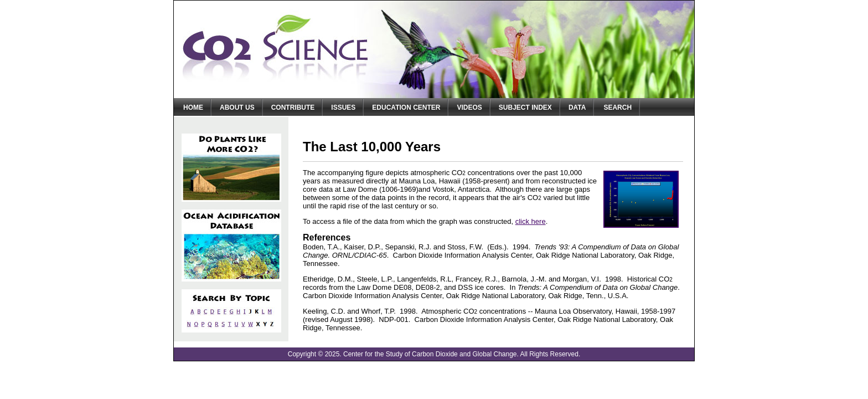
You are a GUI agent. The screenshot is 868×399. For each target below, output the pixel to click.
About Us (237, 108)
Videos (469, 108)
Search (618, 108)
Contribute (293, 108)
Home (193, 108)
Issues (343, 108)
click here (531, 221)
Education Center (406, 108)
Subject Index (525, 108)
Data (577, 108)
